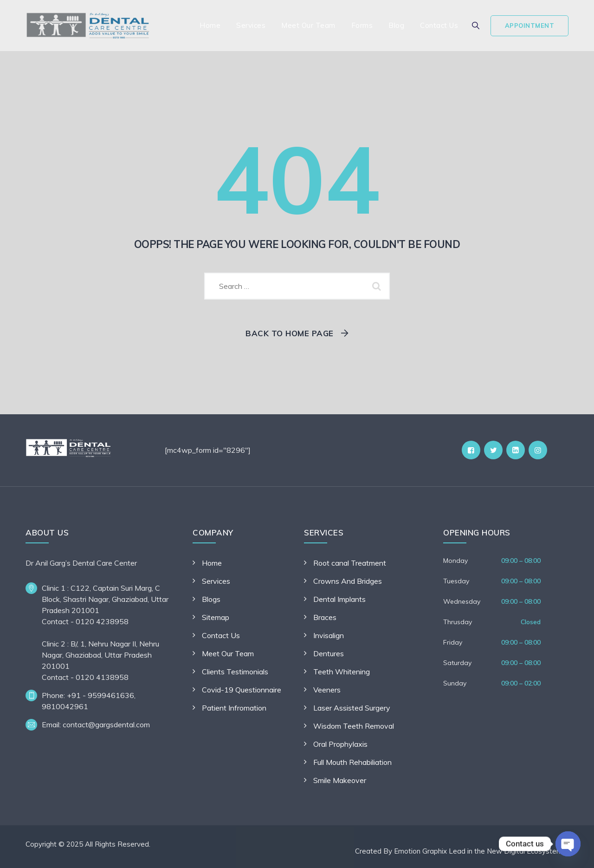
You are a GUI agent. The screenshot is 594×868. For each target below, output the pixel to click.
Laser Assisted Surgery (352, 708)
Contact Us (439, 25)
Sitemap (216, 617)
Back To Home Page (290, 333)
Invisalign (329, 635)
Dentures (329, 653)
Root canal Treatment (350, 563)
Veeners (327, 690)
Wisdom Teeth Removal (354, 726)
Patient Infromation (234, 708)
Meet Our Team (308, 25)
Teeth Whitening (342, 672)
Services (251, 25)
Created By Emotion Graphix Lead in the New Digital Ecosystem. (459, 851)
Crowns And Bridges (348, 581)
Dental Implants (339, 599)
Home (210, 25)
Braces (325, 617)
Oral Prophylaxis (340, 744)
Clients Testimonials (235, 672)
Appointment (530, 26)
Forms (362, 25)
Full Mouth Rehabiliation (352, 762)
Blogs (211, 599)
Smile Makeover (340, 780)
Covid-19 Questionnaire (242, 690)
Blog (396, 25)
